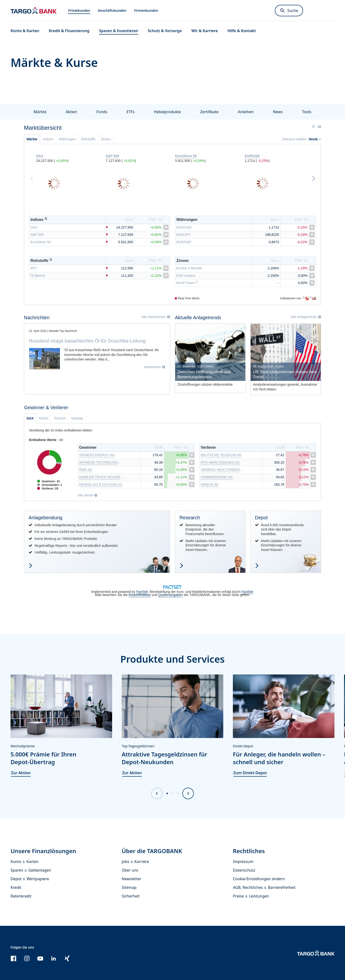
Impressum (243, 861)
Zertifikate (209, 112)
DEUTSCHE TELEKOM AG (221, 455)
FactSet (142, 591)
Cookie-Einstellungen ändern (259, 878)
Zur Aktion (21, 772)
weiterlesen (152, 367)
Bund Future (187, 283)
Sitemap (129, 887)
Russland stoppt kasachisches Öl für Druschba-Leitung (87, 341)
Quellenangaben (170, 594)
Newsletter (131, 878)
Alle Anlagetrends (304, 317)
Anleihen (246, 112)
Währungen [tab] (67, 139)
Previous (31, 178)
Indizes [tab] (48, 139)
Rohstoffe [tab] (88, 139)
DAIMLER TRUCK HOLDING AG (101, 477)
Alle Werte (85, 495)
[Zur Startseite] (34, 11)
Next (314, 178)
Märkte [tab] (32, 139)
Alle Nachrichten (154, 317)
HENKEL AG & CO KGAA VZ (101, 484)
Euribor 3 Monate (189, 268)
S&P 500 (37, 235)
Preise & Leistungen (251, 896)
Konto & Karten (24, 861)
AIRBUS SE (210, 484)
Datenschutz (244, 870)
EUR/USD (184, 227)
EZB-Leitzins (186, 276)
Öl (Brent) (38, 276)
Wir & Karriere (205, 31)
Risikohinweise (140, 594)
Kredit (16, 887)
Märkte (40, 112)
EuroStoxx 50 (40, 242)
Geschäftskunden (112, 10)
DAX (34, 227)
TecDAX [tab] (60, 418)
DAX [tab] (30, 418)
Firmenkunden (146, 10)
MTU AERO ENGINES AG (220, 462)
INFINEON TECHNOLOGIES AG (101, 462)
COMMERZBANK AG (217, 477)
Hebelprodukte (167, 112)
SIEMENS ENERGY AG (97, 455)
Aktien (71, 112)
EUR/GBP (184, 242)
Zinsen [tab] (106, 139)
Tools (307, 112)
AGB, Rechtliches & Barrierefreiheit (264, 887)
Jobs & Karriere (135, 861)
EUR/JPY (183, 235)
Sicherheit (131, 896)
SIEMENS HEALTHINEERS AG (223, 469)
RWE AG (86, 469)
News (278, 112)
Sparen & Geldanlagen (31, 870)
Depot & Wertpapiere (30, 878)
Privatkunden (79, 10)
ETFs (131, 112)
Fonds (102, 112)
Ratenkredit (21, 896)
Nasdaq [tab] (77, 418)
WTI (34, 268)
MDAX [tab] (44, 418)
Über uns (130, 870)
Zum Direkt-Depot (250, 772)
